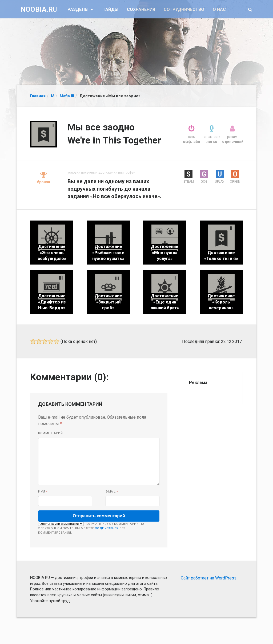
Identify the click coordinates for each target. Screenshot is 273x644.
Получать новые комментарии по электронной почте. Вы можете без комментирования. (91, 528)
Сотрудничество (184, 9)
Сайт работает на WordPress (209, 578)
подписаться (107, 528)
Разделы (79, 9)
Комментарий (50, 433)
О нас (219, 9)
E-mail (112, 492)
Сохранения (141, 9)
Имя (43, 492)
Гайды (111, 9)
